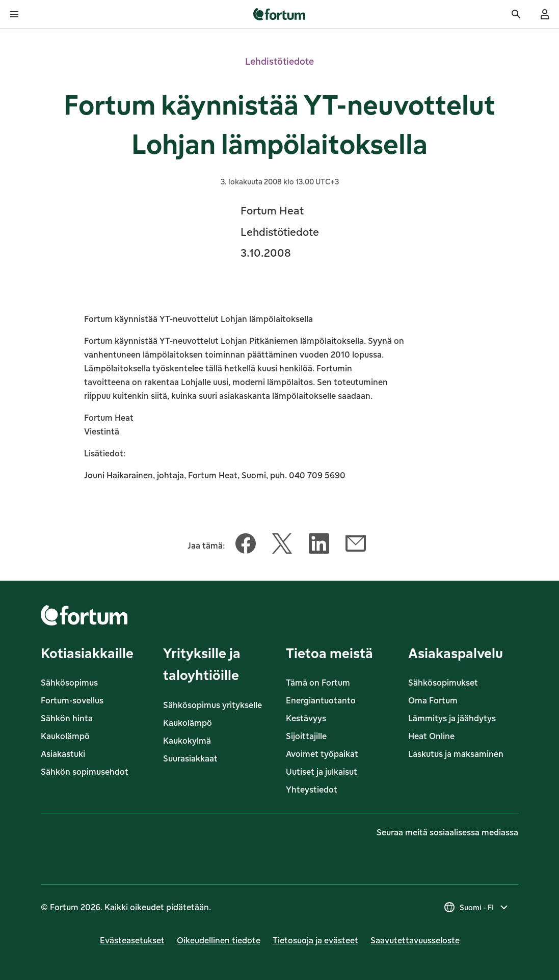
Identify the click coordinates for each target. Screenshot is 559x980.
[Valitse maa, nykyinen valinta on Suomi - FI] (477, 907)
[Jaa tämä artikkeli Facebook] (246, 546)
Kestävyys (306, 718)
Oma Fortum (433, 700)
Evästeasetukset (132, 940)
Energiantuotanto (321, 700)
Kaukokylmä (187, 741)
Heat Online (431, 736)
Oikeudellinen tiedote (219, 940)
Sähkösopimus (69, 683)
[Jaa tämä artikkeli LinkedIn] (319, 546)
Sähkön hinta (67, 718)
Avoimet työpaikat (322, 754)
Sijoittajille (306, 736)
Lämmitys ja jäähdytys (452, 718)
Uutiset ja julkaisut (322, 772)
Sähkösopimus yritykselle (212, 705)
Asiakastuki (63, 754)
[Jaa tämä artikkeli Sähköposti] (356, 546)
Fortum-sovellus (72, 700)
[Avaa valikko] (14, 14)
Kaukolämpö (65, 736)
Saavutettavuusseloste (415, 940)
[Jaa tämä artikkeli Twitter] (282, 546)
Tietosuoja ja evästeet (315, 940)
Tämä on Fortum (318, 683)
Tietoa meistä (329, 653)
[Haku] (516, 14)
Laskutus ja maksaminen (456, 754)
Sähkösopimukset (443, 683)
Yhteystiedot (312, 790)
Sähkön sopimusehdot (85, 772)
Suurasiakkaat (190, 758)
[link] (279, 14)
